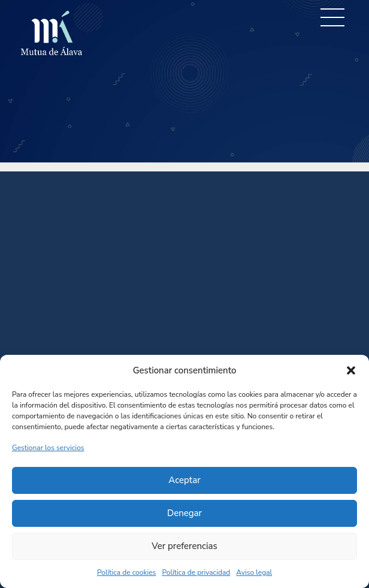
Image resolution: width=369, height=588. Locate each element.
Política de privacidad (196, 572)
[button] (351, 370)
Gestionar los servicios (48, 448)
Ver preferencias (184, 546)
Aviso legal (254, 572)
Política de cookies (126, 572)
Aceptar (184, 480)
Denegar (184, 513)
